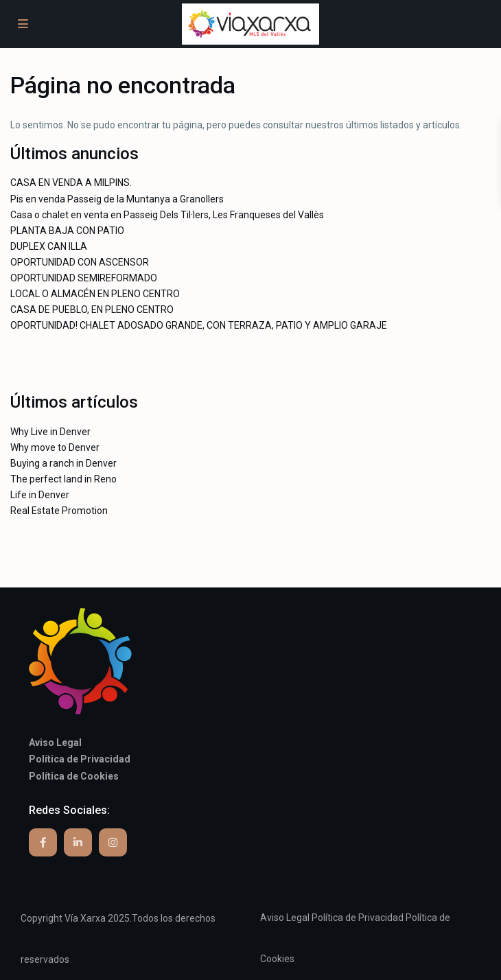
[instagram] (113, 842)
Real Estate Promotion (59, 511)
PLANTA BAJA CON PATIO (67, 231)
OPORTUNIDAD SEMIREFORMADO (84, 278)
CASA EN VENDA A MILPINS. (71, 183)
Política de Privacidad (358, 918)
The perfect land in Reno (63, 479)
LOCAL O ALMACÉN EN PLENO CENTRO (95, 294)
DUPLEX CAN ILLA (49, 246)
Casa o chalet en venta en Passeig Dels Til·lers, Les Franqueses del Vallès (167, 215)
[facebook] (43, 842)
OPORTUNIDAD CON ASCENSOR (80, 262)
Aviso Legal (285, 918)
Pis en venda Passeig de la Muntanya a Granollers (117, 199)
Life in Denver (40, 495)
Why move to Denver (55, 447)
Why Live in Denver (50, 432)
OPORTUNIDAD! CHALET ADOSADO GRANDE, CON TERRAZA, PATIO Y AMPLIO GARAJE (199, 325)
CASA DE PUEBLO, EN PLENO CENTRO (92, 310)
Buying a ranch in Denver (63, 463)
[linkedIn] (78, 842)
